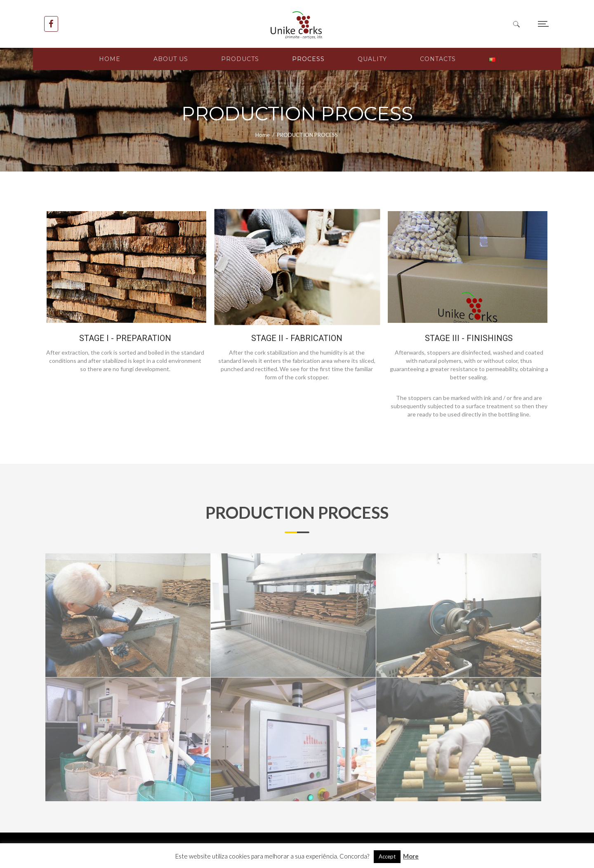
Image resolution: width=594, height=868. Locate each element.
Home (263, 135)
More (411, 856)
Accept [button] (387, 856)
